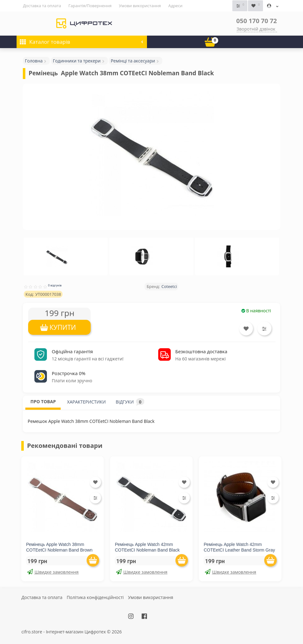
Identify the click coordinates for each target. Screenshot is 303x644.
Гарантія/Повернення (90, 6)
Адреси (175, 6)
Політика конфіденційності (95, 597)
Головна (34, 60)
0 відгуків (55, 285)
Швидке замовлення (53, 572)
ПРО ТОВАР (43, 401)
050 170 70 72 (257, 20)
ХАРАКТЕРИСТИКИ (87, 401)
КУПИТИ (63, 327)
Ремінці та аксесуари (133, 60)
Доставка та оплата (42, 6)
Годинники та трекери (77, 60)
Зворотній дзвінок (256, 29)
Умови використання (140, 6)
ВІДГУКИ (130, 401)
